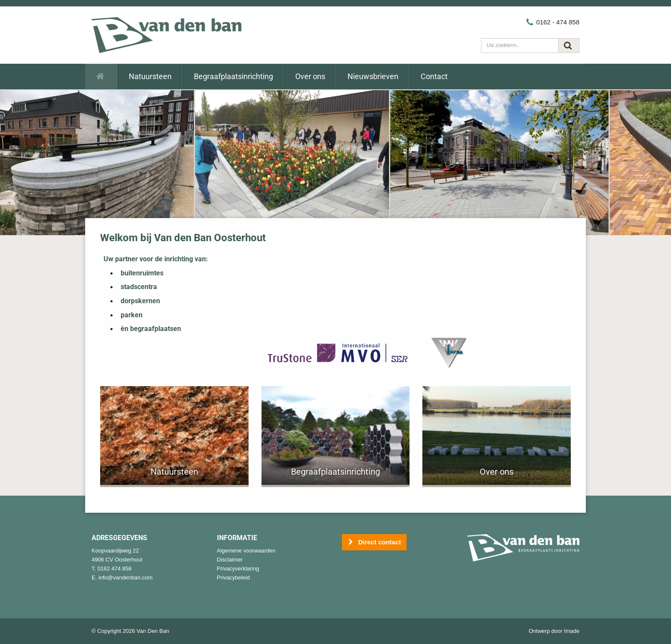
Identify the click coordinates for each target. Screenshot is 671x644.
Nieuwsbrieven (373, 76)
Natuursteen (150, 76)
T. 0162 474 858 (111, 569)
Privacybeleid (233, 578)
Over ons (310, 76)
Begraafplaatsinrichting (233, 76)
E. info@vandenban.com (122, 578)
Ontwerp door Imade (554, 631)
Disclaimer (230, 560)
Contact (434, 76)
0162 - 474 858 (552, 22)
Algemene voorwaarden (246, 551)
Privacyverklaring (238, 569)
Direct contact (374, 542)
